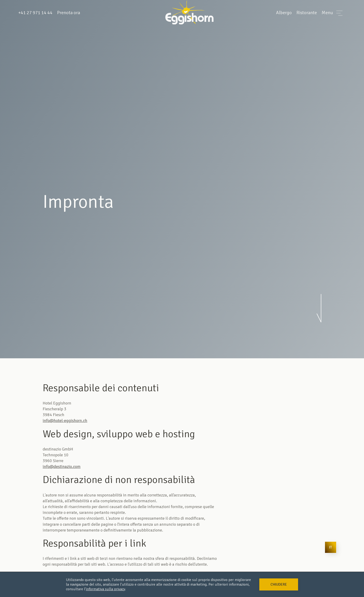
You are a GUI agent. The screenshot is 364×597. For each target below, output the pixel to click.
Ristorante (307, 13)
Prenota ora (69, 13)
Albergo (284, 13)
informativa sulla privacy (105, 589)
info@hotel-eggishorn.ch (65, 421)
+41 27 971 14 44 (35, 13)
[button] (279, 584)
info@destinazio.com (62, 467)
